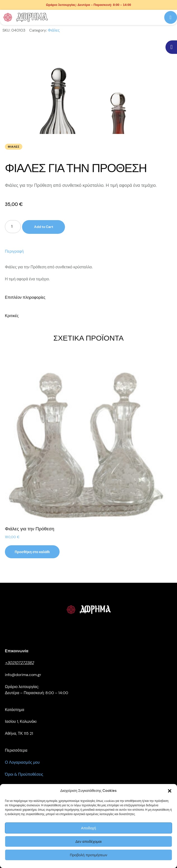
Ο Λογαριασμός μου (22, 762)
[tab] (88, 252)
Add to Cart (44, 227)
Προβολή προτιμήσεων (89, 855)
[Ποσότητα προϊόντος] (13, 227)
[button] (170, 791)
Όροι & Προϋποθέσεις (24, 774)
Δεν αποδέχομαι (89, 842)
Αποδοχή (89, 828)
